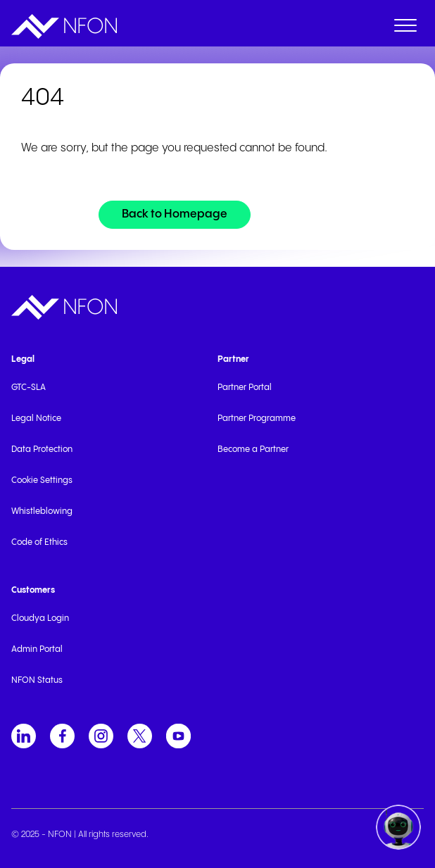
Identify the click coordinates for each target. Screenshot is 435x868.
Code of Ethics (39, 542)
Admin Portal (37, 649)
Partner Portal (245, 388)
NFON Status (37, 680)
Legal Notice (36, 419)
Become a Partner (253, 449)
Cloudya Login (40, 618)
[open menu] (405, 28)
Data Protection (42, 449)
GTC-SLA (29, 388)
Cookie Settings (42, 480)
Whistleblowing (42, 511)
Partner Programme (257, 419)
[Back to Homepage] (175, 215)
